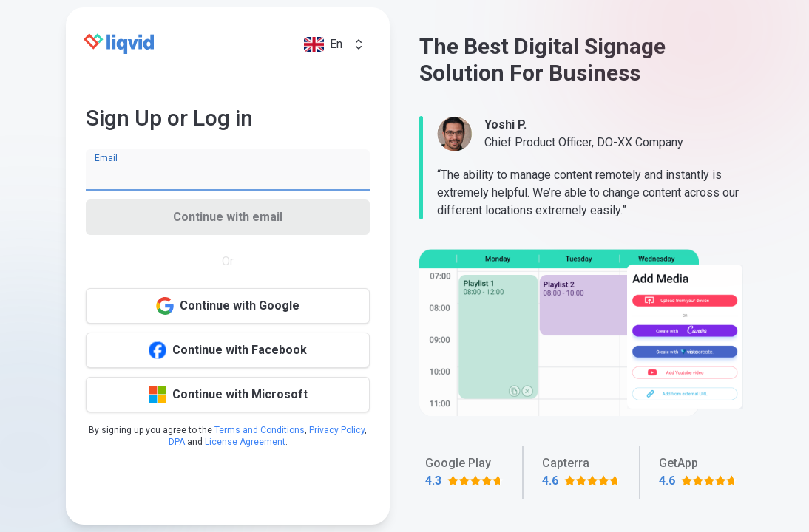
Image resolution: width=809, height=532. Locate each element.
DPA (177, 442)
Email (106, 158)
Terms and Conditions (260, 430)
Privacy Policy (337, 430)
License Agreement (245, 442)
